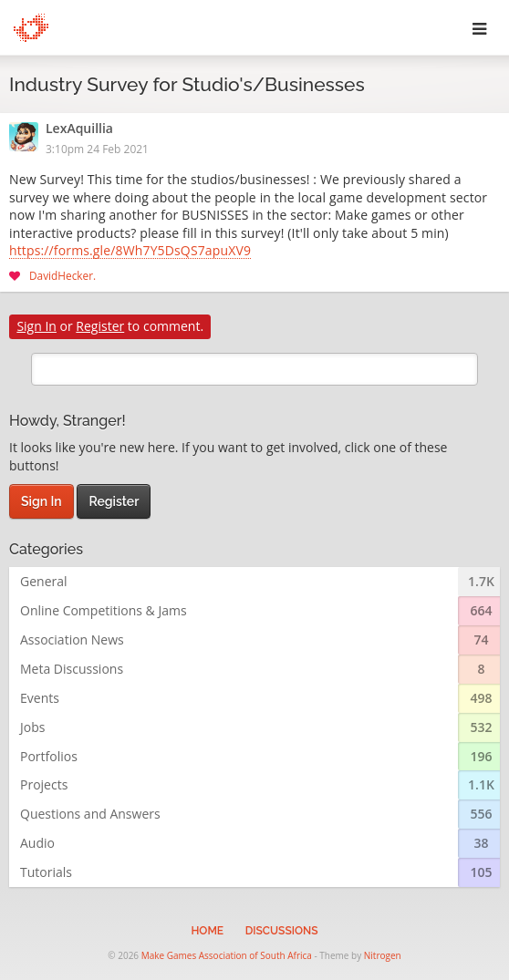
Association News (72, 640)
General (44, 581)
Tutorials (46, 872)
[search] (254, 369)
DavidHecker (61, 275)
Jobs (32, 727)
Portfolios (49, 756)
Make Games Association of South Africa (227, 955)
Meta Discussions (72, 669)
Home (207, 931)
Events (40, 698)
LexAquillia (79, 129)
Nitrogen (383, 955)
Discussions (282, 931)
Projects (44, 784)
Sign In (36, 326)
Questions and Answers (90, 814)
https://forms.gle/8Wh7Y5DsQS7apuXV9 (130, 252)
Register (100, 326)
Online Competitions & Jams (104, 610)
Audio (37, 843)
